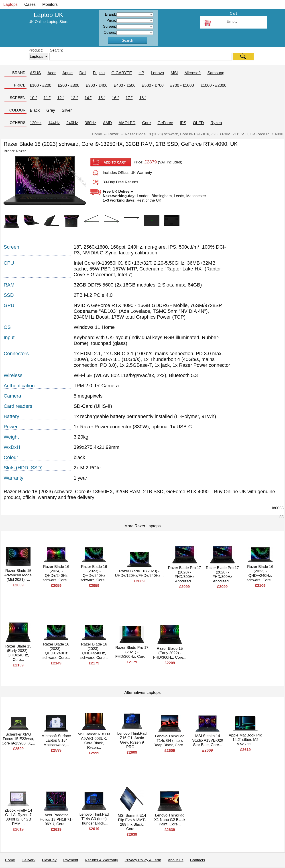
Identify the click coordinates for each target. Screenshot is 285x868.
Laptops (10, 4)
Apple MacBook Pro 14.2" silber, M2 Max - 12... (245, 740)
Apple (67, 73)
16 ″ (115, 98)
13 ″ (74, 98)
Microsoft (192, 73)
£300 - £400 (97, 85)
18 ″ (143, 98)
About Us (176, 860)
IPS (183, 123)
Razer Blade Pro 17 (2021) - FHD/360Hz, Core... (132, 652)
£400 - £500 (125, 85)
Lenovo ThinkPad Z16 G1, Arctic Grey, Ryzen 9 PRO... (132, 740)
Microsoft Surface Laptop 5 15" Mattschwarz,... (56, 740)
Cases (30, 4)
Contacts (198, 860)
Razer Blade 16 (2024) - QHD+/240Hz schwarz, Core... (56, 573)
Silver (67, 110)
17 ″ (129, 98)
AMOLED (127, 123)
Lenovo (157, 73)
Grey (51, 110)
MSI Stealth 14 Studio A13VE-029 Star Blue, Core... (208, 740)
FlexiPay (49, 860)
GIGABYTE (122, 73)
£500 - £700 (153, 85)
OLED (198, 123)
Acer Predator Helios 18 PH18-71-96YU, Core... (56, 820)
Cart (233, 13)
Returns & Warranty (101, 860)
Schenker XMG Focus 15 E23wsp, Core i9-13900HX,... (18, 739)
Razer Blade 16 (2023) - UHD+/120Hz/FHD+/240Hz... (139, 573)
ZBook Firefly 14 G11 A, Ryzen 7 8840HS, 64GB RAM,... (18, 817)
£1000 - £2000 (214, 85)
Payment (71, 860)
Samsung (216, 73)
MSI (174, 73)
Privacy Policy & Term (143, 860)
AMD (107, 123)
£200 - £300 (69, 85)
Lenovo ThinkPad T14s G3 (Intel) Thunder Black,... (94, 819)
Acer (52, 73)
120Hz (36, 123)
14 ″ (88, 98)
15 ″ (102, 98)
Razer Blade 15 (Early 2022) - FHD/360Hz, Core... (170, 653)
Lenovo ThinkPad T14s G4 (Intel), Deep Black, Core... (170, 741)
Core (146, 123)
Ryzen (216, 123)
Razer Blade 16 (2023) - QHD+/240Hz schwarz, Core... (94, 573)
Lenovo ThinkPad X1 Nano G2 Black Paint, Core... (170, 820)
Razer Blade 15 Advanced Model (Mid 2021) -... (18, 575)
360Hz (90, 123)
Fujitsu (99, 73)
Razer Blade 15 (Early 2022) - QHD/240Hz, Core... (18, 653)
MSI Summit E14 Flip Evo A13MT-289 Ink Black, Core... (132, 822)
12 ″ (61, 98)
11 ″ (47, 98)
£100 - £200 (41, 85)
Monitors (50, 4)
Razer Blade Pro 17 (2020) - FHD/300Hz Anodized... (184, 574)
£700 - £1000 (182, 85)
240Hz (72, 123)
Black (35, 110)
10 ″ (33, 98)
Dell (83, 73)
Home (10, 860)
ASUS (35, 73)
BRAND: (19, 73)
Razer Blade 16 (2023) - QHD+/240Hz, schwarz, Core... (260, 573)
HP (141, 73)
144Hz (54, 123)
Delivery (28, 860)
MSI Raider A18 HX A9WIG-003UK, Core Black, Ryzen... (94, 741)
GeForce (165, 123)
